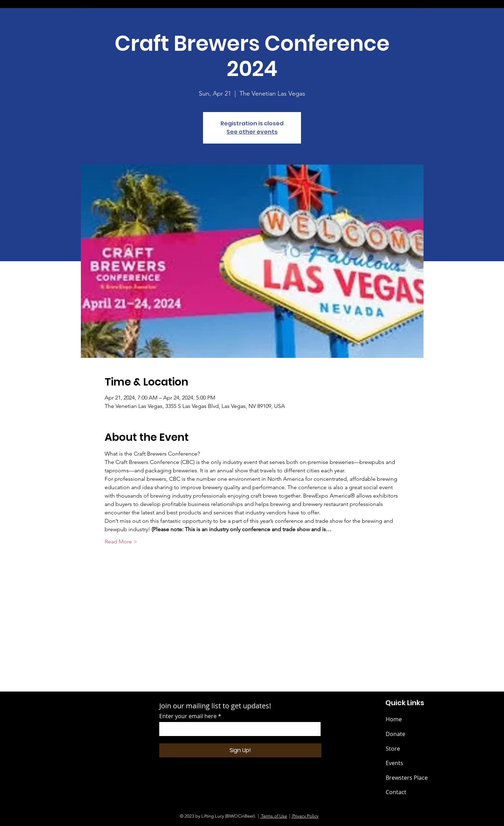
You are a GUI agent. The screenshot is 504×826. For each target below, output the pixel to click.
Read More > (121, 542)
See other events (252, 132)
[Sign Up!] (240, 750)
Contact (396, 792)
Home (394, 719)
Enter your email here (188, 716)
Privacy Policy (305, 816)
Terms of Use (274, 816)
